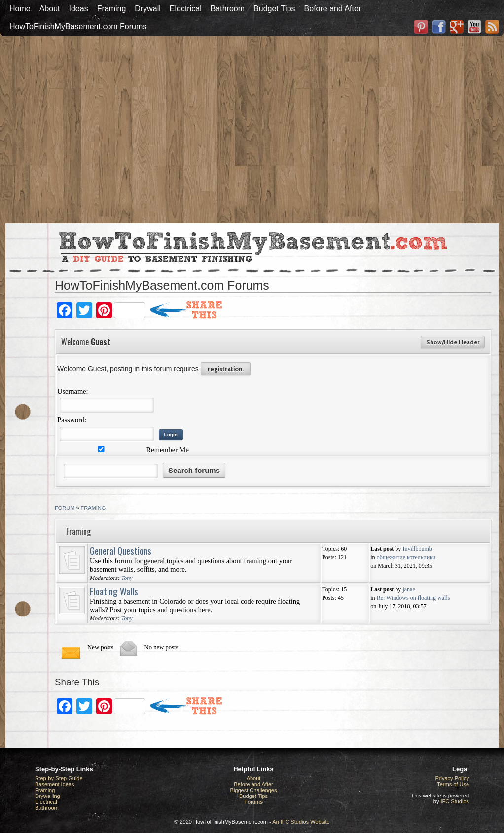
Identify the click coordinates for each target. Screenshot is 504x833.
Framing (112, 9)
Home (20, 9)
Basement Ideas (55, 784)
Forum (65, 508)
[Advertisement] (165, 129)
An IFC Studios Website (301, 822)
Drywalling (48, 796)
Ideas (79, 9)
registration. (226, 369)
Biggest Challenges (254, 790)
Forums (253, 802)
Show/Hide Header (453, 342)
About (50, 9)
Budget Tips (274, 9)
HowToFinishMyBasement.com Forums (78, 26)
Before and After (333, 9)
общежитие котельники (406, 557)
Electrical (186, 9)
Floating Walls (114, 591)
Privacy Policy (452, 778)
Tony (127, 578)
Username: (73, 391)
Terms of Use (453, 784)
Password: (72, 420)
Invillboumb (417, 549)
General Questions (121, 550)
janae (409, 589)
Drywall (147, 9)
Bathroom (228, 9)
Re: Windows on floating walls (414, 598)
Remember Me (124, 450)
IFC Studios (455, 801)
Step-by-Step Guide (59, 778)
